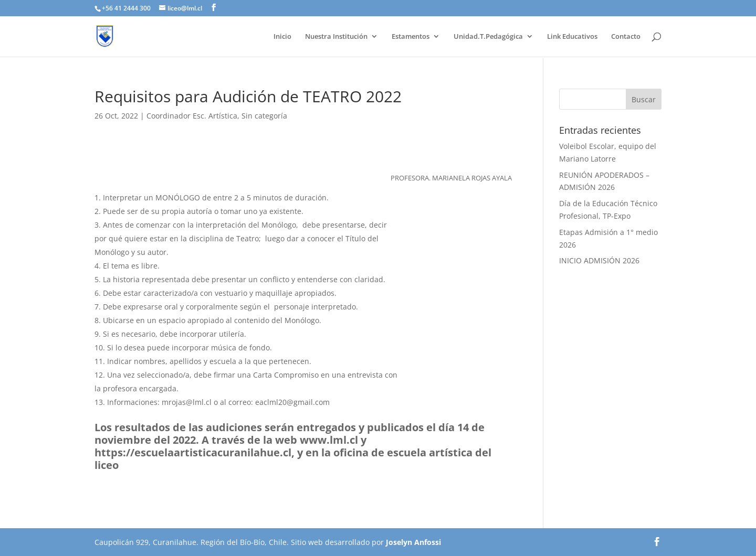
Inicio (282, 37)
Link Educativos (572, 37)
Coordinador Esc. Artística (192, 116)
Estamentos (411, 37)
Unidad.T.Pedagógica (488, 37)
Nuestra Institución (336, 37)
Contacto (626, 37)
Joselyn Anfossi (413, 542)
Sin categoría (264, 116)
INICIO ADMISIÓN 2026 (599, 260)
